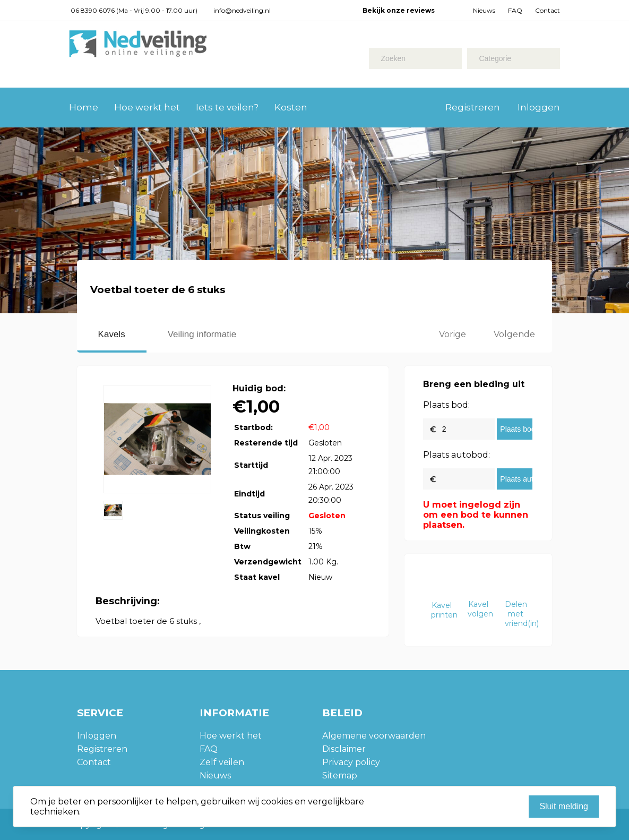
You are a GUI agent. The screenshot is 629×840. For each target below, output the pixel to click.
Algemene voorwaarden (374, 736)
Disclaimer (344, 749)
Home (84, 107)
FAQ (515, 10)
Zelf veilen (222, 762)
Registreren (473, 107)
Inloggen (539, 107)
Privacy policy (351, 762)
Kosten (291, 107)
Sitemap (340, 775)
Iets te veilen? (227, 107)
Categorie (495, 58)
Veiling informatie (202, 334)
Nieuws (484, 10)
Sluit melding (564, 806)
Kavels (112, 334)
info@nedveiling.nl (242, 10)
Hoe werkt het (147, 107)
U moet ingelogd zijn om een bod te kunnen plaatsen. (476, 515)
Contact (548, 10)
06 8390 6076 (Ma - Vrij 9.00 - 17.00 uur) (134, 10)
